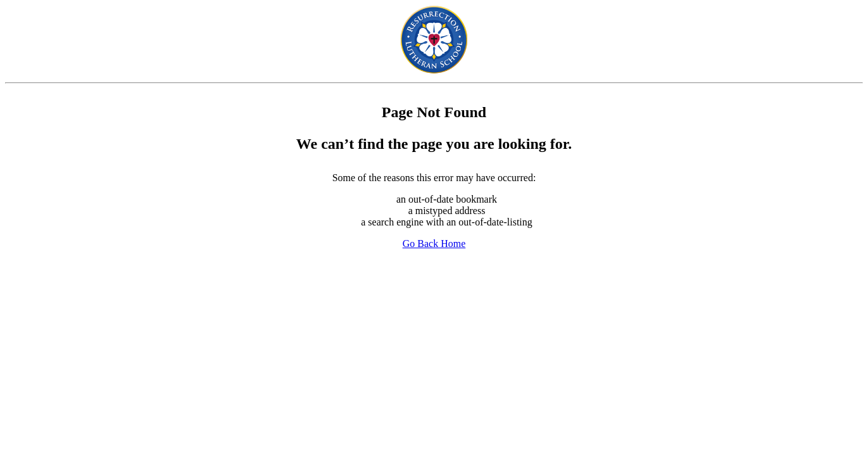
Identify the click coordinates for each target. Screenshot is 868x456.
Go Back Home (434, 244)
